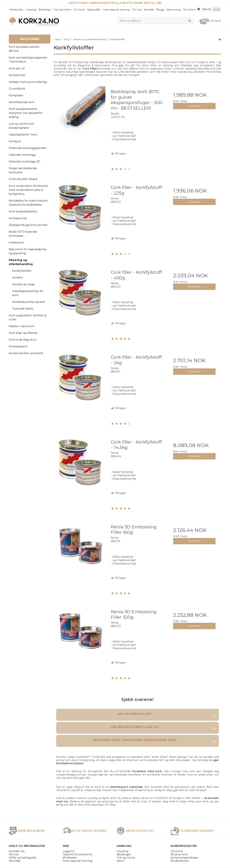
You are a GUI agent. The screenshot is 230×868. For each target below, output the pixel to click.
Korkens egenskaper (185, 858)
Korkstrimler (17, 75)
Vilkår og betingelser (23, 858)
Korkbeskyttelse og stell (28, 302)
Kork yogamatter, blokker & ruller (27, 317)
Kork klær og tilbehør (23, 333)
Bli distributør (180, 861)
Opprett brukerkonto (78, 854)
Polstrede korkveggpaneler (28, 148)
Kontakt (149, 10)
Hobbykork (16, 243)
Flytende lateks (23, 309)
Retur (121, 861)
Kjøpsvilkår (94, 10)
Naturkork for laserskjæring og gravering (28, 251)
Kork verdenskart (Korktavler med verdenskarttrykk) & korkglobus (28, 190)
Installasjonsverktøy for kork (28, 293)
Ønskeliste (70, 858)
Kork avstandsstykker (23, 211)
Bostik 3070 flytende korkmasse (23, 234)
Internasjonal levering (116, 10)
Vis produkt (194, 106)
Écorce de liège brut (23, 340)
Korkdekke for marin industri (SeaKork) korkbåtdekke (28, 203)
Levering (31, 10)
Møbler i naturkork (22, 326)
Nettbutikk (16, 10)
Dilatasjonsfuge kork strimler (28, 225)
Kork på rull (17, 68)
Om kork (79, 10)
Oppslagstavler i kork (23, 135)
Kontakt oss (17, 851)
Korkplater (16, 95)
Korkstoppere (18, 346)
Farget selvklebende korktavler (23, 170)
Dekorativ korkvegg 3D (24, 162)
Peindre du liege (23, 284)
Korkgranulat (18, 218)
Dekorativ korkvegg (22, 155)
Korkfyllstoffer (22, 271)
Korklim (17, 278)
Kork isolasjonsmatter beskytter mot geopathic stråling (26, 113)
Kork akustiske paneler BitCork (24, 49)
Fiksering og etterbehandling (21, 262)
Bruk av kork (179, 854)
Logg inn (69, 851)
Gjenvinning (174, 10)
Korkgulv (15, 141)
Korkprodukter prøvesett (26, 353)
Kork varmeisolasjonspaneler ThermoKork (28, 60)
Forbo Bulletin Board (23, 179)
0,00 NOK (210, 21)
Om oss (137, 10)
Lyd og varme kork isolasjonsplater (21, 126)
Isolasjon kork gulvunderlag (28, 82)
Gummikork (17, 89)
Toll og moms (62, 10)
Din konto (190, 10)
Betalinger (45, 10)
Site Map (15, 861)
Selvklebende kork (22, 102)
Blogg (160, 10)
